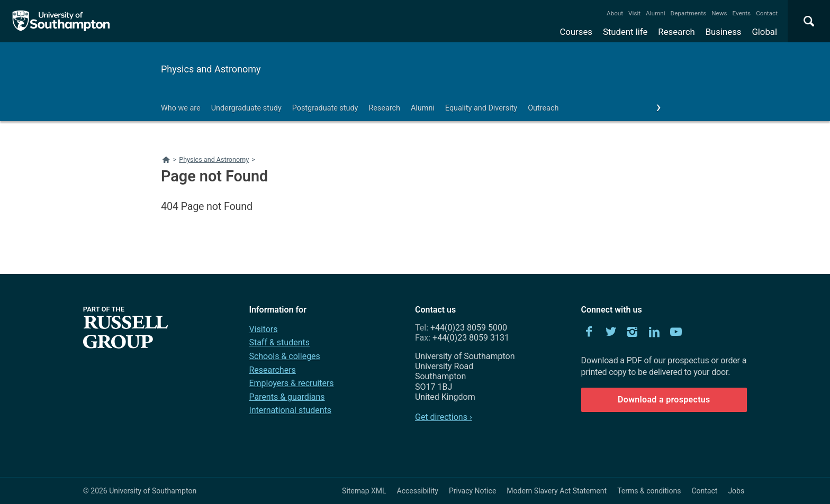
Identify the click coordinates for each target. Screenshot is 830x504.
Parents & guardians (287, 397)
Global (764, 32)
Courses (576, 32)
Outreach (543, 108)
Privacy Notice (472, 491)
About (615, 13)
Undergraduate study (246, 108)
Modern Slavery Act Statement (557, 491)
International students (290, 410)
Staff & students (279, 342)
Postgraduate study (325, 108)
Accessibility (418, 491)
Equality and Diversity (481, 108)
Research (676, 32)
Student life (625, 32)
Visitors (263, 329)
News (719, 13)
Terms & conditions (649, 491)
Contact (767, 13)
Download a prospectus (664, 400)
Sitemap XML (364, 491)
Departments (689, 13)
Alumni (655, 13)
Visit (634, 13)
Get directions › (444, 417)
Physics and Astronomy (211, 69)
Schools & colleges (284, 356)
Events (742, 13)
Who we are (181, 108)
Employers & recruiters (291, 383)
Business (724, 32)
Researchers (272, 370)
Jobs (736, 491)
